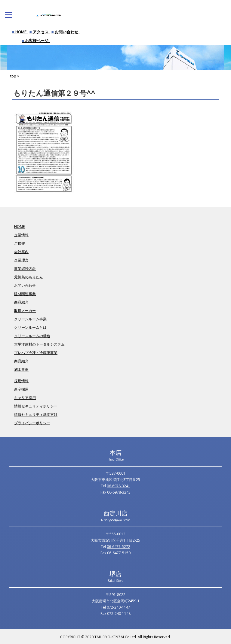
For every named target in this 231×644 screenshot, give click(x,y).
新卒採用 (21, 389)
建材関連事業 (25, 294)
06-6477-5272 (119, 547)
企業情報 (21, 235)
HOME (20, 32)
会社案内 (21, 252)
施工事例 (21, 369)
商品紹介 (21, 302)
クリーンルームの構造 (32, 336)
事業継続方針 (25, 269)
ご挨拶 (20, 243)
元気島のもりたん (29, 277)
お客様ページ (36, 41)
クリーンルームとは (30, 327)
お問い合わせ (66, 32)
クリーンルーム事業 (30, 319)
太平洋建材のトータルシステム (39, 344)
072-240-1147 (119, 607)
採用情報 (21, 381)
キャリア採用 (25, 398)
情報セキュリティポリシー (36, 406)
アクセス (40, 32)
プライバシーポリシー (32, 423)
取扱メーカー (25, 311)
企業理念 (21, 260)
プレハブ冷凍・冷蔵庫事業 (36, 353)
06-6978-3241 (119, 486)
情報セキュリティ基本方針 (36, 414)
